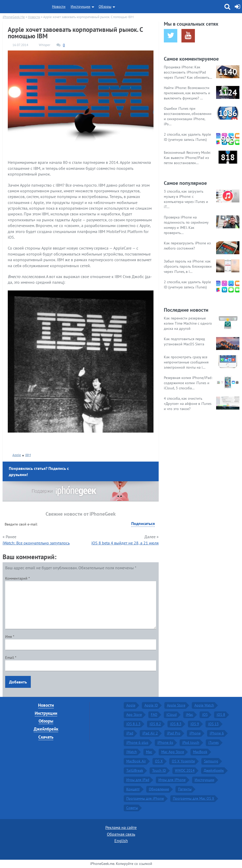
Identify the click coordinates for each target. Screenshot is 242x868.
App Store (134, 714)
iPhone (195, 733)
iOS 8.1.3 (133, 724)
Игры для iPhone (172, 780)
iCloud (172, 714)
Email (11, 658)
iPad (130, 733)
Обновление (159, 789)
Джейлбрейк (46, 729)
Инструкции (80, 6)
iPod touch (191, 742)
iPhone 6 (217, 733)
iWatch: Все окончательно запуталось (36, 543)
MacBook (200, 752)
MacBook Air (136, 761)
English (121, 841)
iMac (189, 714)
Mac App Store (173, 752)
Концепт (133, 789)
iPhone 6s (165, 742)
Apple (17, 455)
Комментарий (17, 578)
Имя (10, 637)
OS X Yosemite (183, 761)
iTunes (214, 742)
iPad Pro (174, 733)
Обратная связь (121, 834)
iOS (205, 714)
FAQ (154, 714)
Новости (59, 6)
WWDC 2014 (185, 770)
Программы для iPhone (145, 798)
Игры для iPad (138, 780)
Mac (149, 752)
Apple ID (151, 705)
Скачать (46, 737)
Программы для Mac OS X (194, 798)
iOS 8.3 (176, 724)
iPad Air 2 (150, 733)
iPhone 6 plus (137, 742)
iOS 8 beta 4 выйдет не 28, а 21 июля (125, 543)
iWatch (132, 752)
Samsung (211, 761)
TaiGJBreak (135, 770)
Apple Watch (204, 705)
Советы (132, 808)
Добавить (18, 682)
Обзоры (105, 6)
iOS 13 (213, 724)
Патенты (185, 789)
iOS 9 (195, 724)
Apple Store (176, 705)
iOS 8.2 (155, 724)
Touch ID (159, 770)
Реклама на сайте (121, 827)
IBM (28, 455)
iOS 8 (221, 714)
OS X (159, 761)
